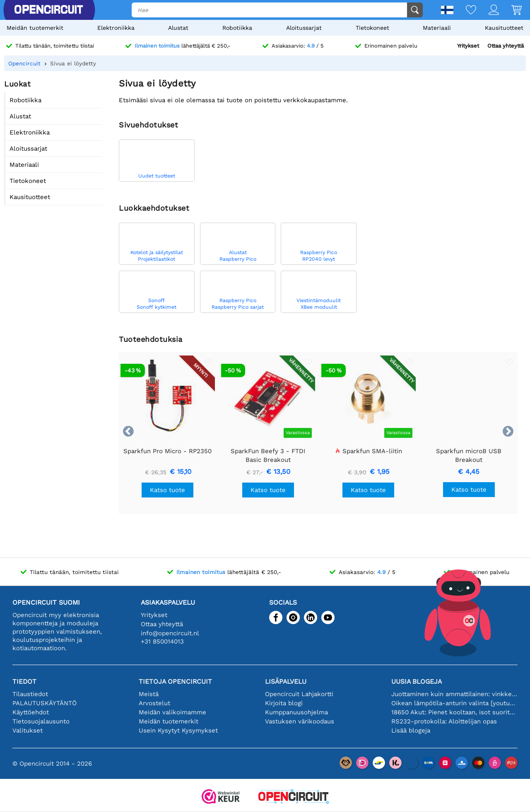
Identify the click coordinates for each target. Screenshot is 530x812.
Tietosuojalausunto (41, 721)
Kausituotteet (504, 28)
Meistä (149, 694)
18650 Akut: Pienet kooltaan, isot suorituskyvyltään (454, 712)
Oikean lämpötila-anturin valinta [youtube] (454, 703)
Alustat (178, 28)
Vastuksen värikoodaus (300, 721)
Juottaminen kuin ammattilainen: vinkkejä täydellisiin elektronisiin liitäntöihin (454, 694)
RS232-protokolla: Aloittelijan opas (444, 721)
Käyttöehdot (31, 712)
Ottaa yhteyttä (506, 46)
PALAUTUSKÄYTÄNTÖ (45, 703)
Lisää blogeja (411, 730)
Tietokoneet (372, 28)
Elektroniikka (116, 28)
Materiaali (437, 28)
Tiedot (24, 681)
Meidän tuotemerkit (35, 28)
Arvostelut (154, 703)
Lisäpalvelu (286, 681)
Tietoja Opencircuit (175, 681)
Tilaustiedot (30, 694)
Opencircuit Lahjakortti (299, 694)
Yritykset (468, 46)
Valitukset (28, 730)
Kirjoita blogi (284, 703)
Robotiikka (237, 28)
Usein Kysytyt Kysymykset (178, 730)
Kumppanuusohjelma (296, 712)
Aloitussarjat (304, 28)
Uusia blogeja (417, 681)
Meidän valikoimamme (172, 712)
